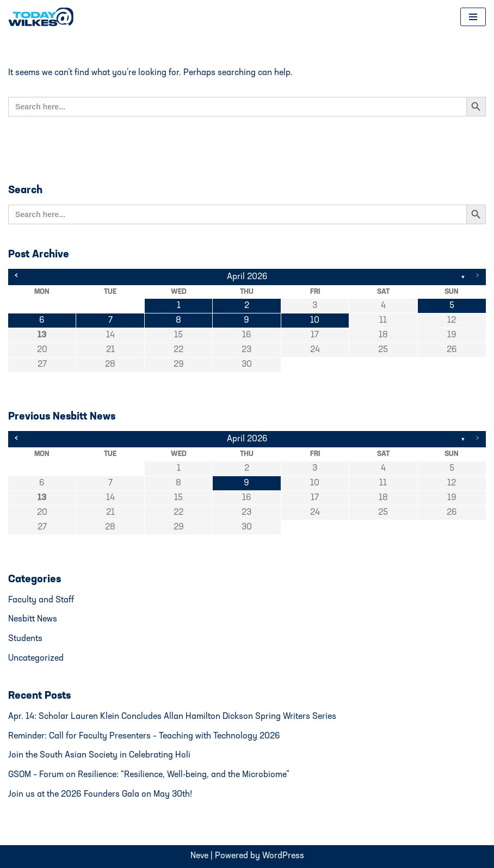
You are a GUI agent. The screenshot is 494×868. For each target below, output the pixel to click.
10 (315, 321)
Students (25, 639)
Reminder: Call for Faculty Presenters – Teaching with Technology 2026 (144, 736)
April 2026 (247, 277)
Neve (199, 856)
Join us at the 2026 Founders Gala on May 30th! (100, 795)
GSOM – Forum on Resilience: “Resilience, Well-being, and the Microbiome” (149, 775)
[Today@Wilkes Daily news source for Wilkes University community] (44, 17)
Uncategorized (36, 658)
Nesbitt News (33, 619)
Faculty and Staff (41, 600)
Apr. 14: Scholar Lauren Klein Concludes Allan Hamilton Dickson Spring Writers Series (172, 717)
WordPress (283, 856)
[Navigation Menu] (473, 17)
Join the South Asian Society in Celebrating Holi (99, 755)
